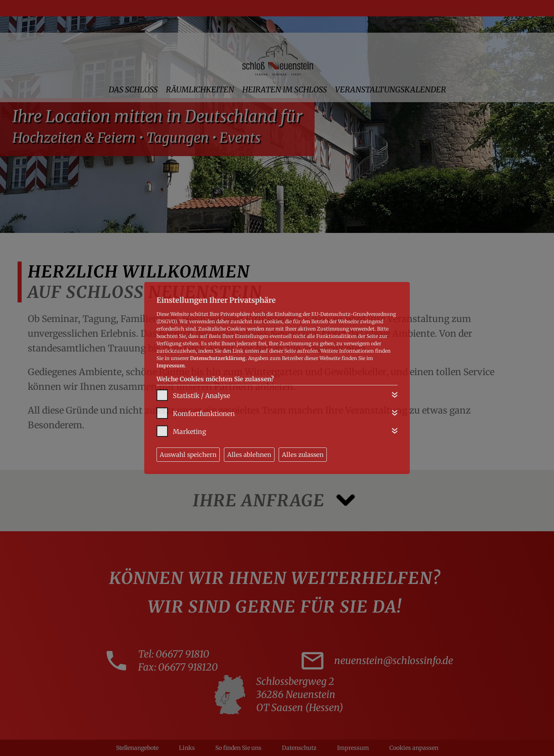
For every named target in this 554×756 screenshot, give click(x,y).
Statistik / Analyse (201, 396)
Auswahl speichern (188, 455)
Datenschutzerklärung (218, 358)
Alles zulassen (303, 455)
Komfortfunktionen (204, 414)
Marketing (190, 432)
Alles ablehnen (249, 455)
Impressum (171, 366)
